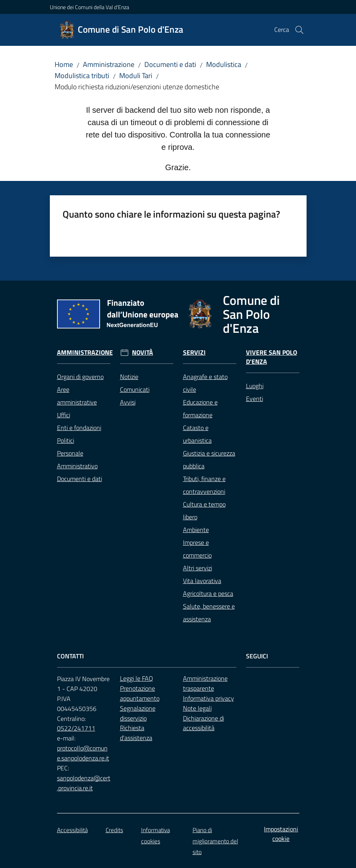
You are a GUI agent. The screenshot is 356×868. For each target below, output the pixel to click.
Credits (114, 830)
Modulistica (224, 64)
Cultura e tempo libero (204, 511)
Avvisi (128, 402)
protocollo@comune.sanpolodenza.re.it (83, 753)
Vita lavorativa (202, 581)
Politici (66, 440)
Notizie (129, 377)
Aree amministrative (77, 396)
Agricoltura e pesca (208, 593)
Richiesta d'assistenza (136, 733)
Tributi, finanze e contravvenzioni (204, 485)
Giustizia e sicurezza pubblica (209, 460)
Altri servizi (198, 568)
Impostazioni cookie (281, 834)
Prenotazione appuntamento (140, 693)
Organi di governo (80, 377)
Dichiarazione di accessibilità (204, 723)
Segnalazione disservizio (138, 713)
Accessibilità (72, 830)
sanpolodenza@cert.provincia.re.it (84, 783)
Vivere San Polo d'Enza (271, 357)
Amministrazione (109, 64)
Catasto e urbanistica (197, 434)
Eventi (255, 399)
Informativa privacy (208, 698)
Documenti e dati (170, 64)
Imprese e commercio (197, 549)
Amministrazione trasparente (205, 683)
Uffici (64, 415)
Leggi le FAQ (137, 678)
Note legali (197, 708)
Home (64, 64)
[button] (299, 30)
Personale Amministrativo (77, 460)
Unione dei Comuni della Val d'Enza (89, 7)
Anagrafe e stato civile (205, 383)
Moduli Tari (136, 76)
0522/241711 (76, 728)
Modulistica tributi (82, 76)
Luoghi (255, 386)
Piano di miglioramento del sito (215, 841)
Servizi (194, 353)
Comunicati (135, 389)
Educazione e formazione (200, 408)
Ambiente (196, 530)
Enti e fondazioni (79, 428)
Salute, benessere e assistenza (209, 613)
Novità (143, 353)
